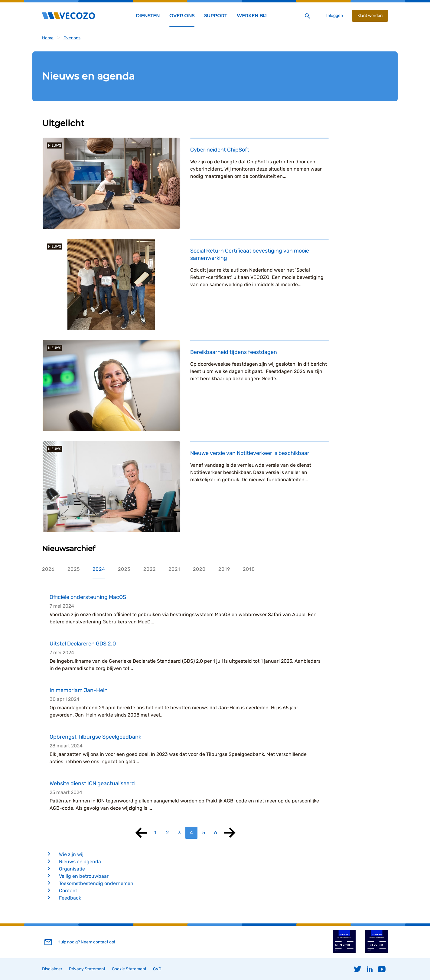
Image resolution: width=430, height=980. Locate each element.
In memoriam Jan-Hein (79, 690)
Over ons (72, 38)
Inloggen (335, 16)
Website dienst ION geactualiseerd (92, 783)
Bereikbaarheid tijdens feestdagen (234, 352)
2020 (199, 569)
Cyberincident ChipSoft (220, 150)
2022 (150, 569)
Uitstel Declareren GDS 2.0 (83, 644)
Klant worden (370, 16)
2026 (48, 569)
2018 (249, 569)
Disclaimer (52, 969)
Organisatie (72, 869)
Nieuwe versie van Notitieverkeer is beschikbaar (250, 453)
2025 (74, 569)
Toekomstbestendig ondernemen (96, 883)
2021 (174, 569)
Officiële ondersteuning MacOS (88, 597)
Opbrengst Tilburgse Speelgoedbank (95, 737)
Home (48, 38)
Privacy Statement (87, 969)
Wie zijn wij (71, 854)
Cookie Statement (129, 969)
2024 (99, 569)
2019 (224, 569)
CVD (157, 969)
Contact (68, 891)
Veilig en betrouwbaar (84, 876)
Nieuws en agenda (80, 862)
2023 (124, 569)
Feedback (70, 898)
